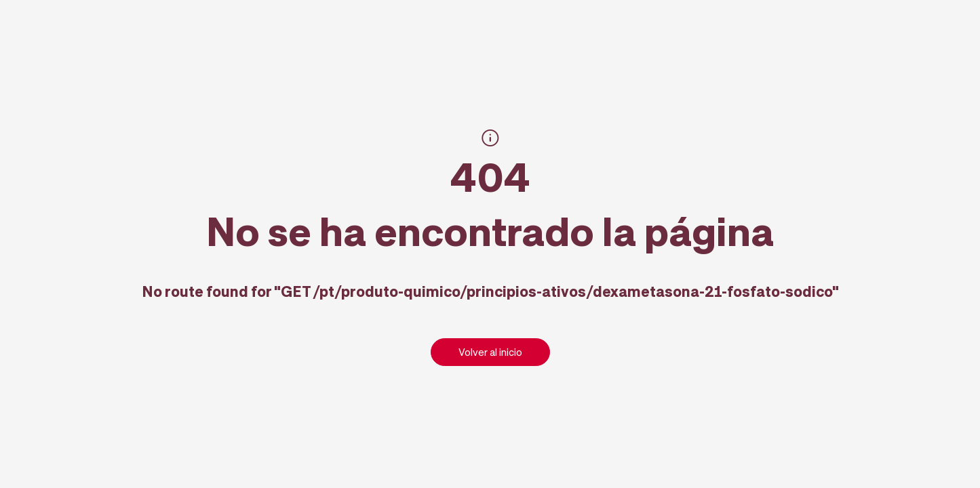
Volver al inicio (490, 352)
